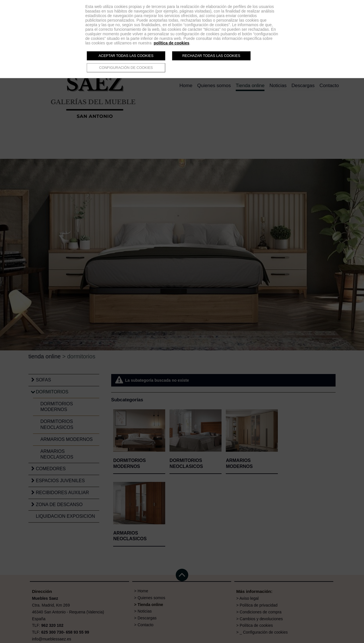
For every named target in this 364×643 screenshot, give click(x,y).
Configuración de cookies (126, 68)
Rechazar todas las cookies (211, 56)
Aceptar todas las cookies (126, 56)
